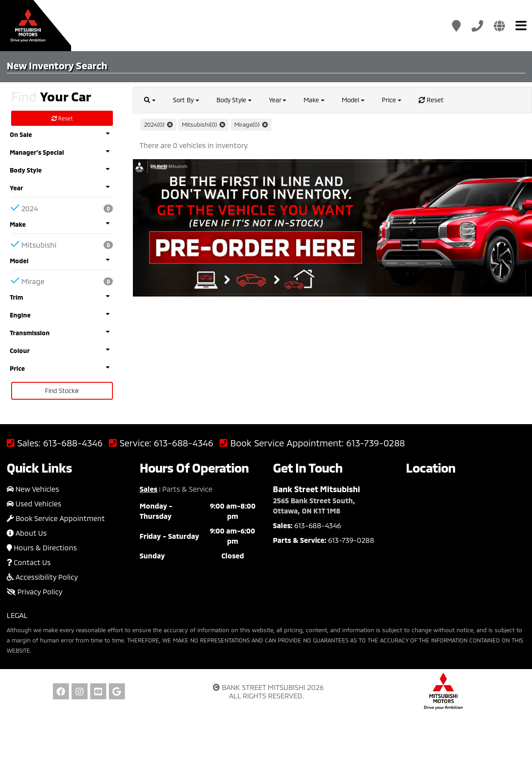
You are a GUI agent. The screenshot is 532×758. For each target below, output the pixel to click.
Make (314, 100)
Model (353, 100)
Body (234, 100)
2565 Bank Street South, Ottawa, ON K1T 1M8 (314, 505)
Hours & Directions (42, 547)
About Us (27, 533)
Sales (148, 489)
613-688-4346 (73, 443)
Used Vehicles (34, 503)
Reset (62, 118)
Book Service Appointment (56, 518)
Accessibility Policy (42, 577)
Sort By (186, 100)
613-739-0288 (376, 443)
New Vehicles (33, 489)
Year (278, 100)
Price (392, 100)
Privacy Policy (34, 592)
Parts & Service (187, 489)
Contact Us (29, 562)
